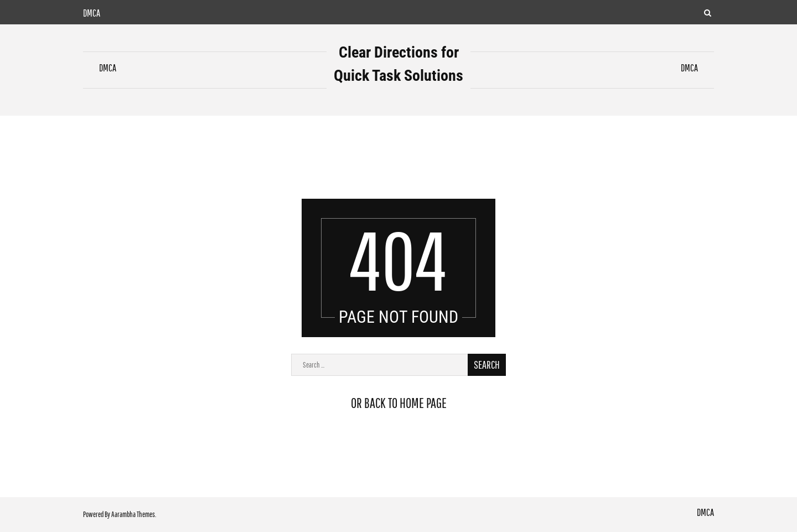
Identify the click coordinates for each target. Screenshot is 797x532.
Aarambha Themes (133, 514)
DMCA (92, 13)
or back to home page (399, 403)
